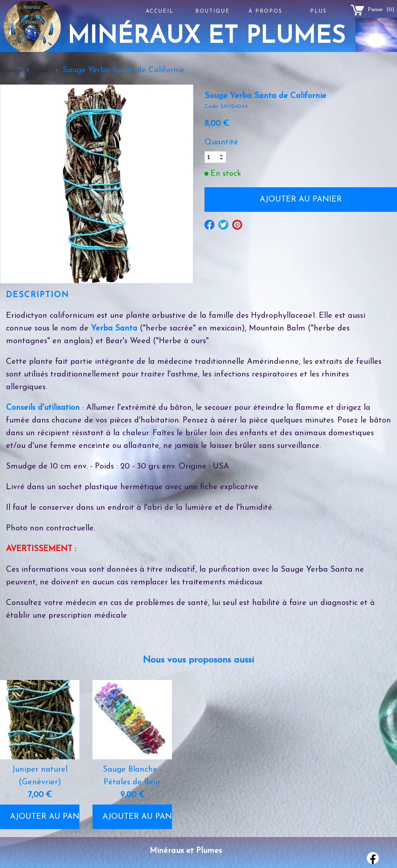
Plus (318, 11)
